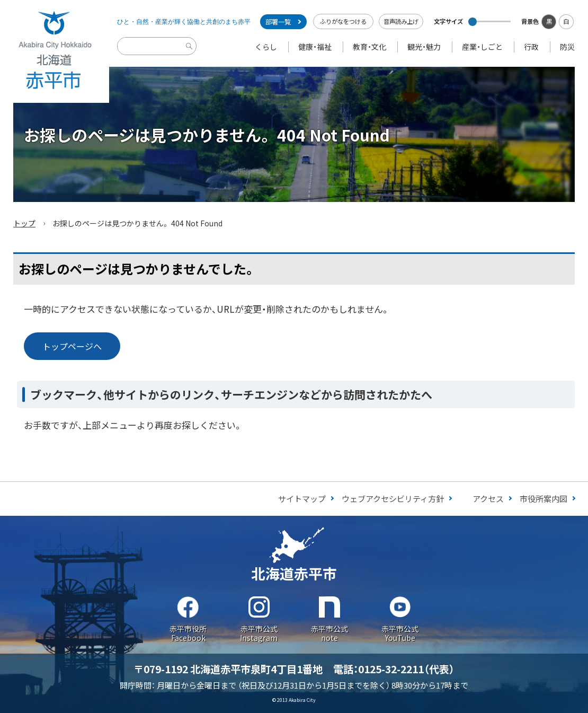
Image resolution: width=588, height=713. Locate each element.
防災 (567, 47)
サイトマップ (302, 499)
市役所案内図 (544, 499)
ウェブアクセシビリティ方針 (393, 499)
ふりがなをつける (343, 21)
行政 (531, 47)
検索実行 (191, 54)
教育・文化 (369, 47)
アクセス (488, 499)
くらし (266, 47)
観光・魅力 (424, 47)
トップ (24, 223)
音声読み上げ (401, 21)
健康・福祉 (315, 47)
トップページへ (72, 346)
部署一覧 (278, 22)
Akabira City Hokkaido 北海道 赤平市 (55, 51)
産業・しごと (482, 47)
